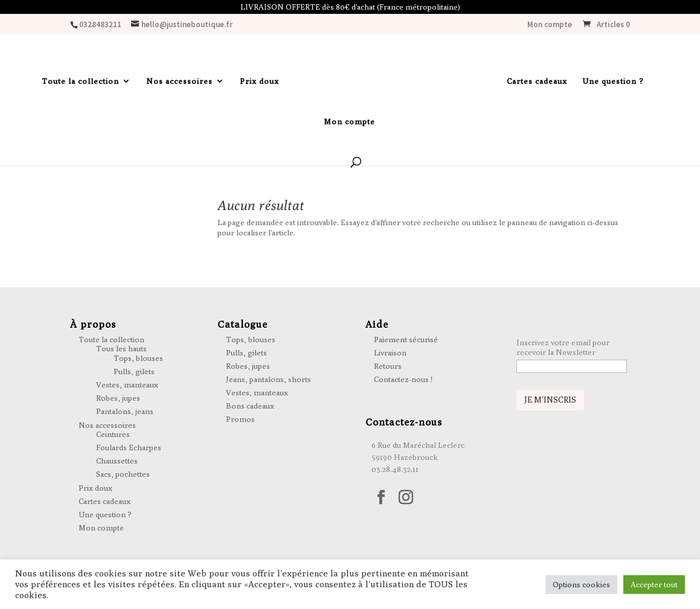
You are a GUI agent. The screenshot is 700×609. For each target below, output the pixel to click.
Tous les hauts (121, 348)
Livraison (390, 352)
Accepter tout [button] (654, 584)
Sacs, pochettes (123, 474)
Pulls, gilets (134, 371)
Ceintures (113, 434)
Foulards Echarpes (129, 447)
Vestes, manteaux (127, 384)
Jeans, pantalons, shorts (268, 379)
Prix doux (259, 81)
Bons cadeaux (250, 406)
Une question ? (613, 81)
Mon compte (550, 25)
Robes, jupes (118, 398)
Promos (240, 419)
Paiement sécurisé (406, 339)
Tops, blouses (138, 358)
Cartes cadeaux (537, 81)
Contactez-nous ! (403, 379)
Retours (388, 366)
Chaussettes (117, 461)
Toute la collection (80, 81)
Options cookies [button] (581, 584)
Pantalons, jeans (125, 411)
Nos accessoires (179, 81)
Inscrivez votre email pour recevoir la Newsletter (563, 347)
